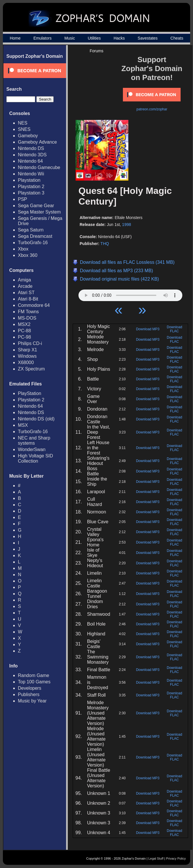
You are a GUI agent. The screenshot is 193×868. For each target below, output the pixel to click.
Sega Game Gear (36, 206)
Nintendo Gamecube (39, 167)
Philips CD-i (30, 343)
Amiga (24, 280)
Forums (96, 51)
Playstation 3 (31, 193)
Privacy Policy (176, 858)
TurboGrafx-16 (33, 243)
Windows (27, 356)
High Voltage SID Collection (35, 458)
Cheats (177, 38)
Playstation (29, 180)
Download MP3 (148, 329)
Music (70, 38)
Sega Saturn (31, 230)
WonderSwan (32, 449)
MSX (23, 425)
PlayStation (30, 393)
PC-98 (24, 337)
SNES (24, 129)
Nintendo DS (31, 148)
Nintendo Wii (31, 174)
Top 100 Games (34, 682)
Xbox (23, 249)
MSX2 (24, 324)
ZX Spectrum (31, 369)
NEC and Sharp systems (34, 441)
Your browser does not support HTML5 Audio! (130, 294)
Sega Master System (39, 212)
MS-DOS (27, 318)
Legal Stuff (156, 858)
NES (23, 123)
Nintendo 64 (30, 161)
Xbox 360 (28, 255)
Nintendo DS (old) (36, 419)
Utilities (94, 38)
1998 (127, 225)
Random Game (34, 675)
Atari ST (26, 293)
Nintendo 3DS (32, 155)
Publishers (29, 694)
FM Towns (28, 312)
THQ (105, 244)
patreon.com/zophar (152, 109)
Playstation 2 (31, 187)
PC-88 (24, 331)
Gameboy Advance (37, 142)
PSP (23, 199)
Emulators (43, 38)
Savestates (148, 38)
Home (15, 38)
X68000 (26, 362)
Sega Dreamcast (35, 236)
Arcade (25, 286)
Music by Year (32, 701)
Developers (30, 688)
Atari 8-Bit (28, 299)
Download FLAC (174, 329)
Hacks (119, 38)
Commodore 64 (34, 305)
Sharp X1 (28, 350)
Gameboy (28, 136)
